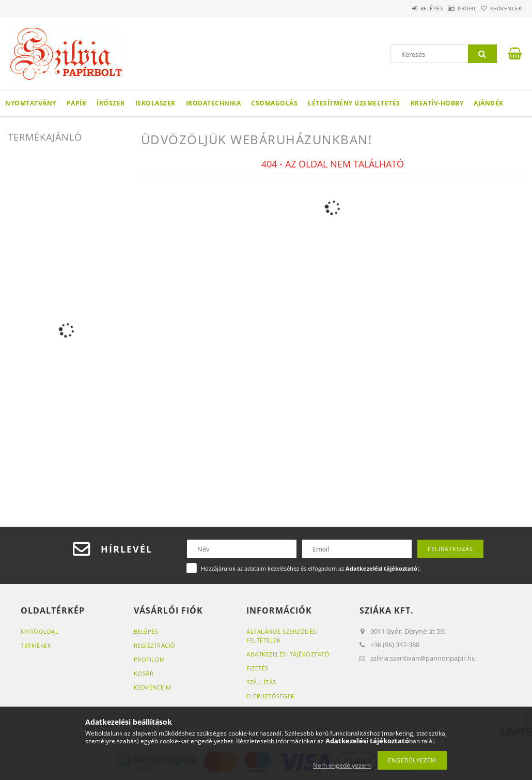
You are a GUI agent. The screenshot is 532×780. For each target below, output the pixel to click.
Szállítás (261, 682)
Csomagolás (274, 103)
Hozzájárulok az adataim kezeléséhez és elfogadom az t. (311, 568)
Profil (451, 8)
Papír (77, 103)
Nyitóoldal (40, 631)
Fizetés (257, 668)
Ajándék (489, 103)
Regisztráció (155, 645)
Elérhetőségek (271, 696)
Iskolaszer (155, 103)
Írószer (111, 103)
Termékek (36, 645)
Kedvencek (500, 8)
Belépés (405, 8)
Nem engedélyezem (342, 765)
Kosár (144, 673)
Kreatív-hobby (437, 103)
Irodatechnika (214, 103)
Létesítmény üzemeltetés (354, 103)
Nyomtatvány (31, 103)
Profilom (150, 659)
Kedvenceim (153, 687)
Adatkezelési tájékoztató (288, 654)
